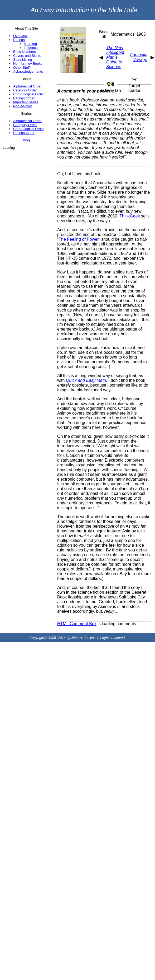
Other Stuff (21, 68)
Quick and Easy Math (86, 380)
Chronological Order (28, 94)
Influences (32, 48)
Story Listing (23, 60)
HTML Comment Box (77, 624)
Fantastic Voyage (139, 57)
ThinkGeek (130, 216)
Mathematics (123, 34)
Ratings (19, 40)
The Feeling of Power (79, 239)
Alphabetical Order (27, 86)
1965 (141, 34)
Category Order (25, 90)
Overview (20, 36)
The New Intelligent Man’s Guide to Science (115, 57)
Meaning (30, 44)
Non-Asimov (23, 106)
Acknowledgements (28, 71)
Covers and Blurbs (27, 56)
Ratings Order (24, 98)
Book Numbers (25, 52)
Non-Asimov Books (28, 64)
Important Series (26, 102)
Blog (26, 140)
